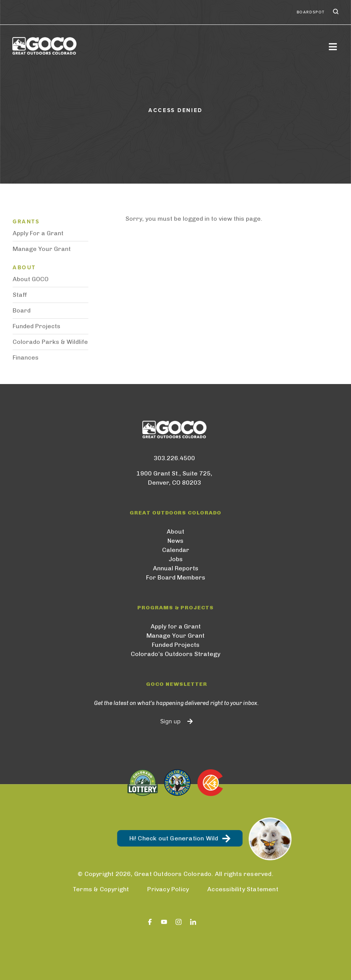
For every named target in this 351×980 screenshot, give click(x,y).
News (175, 541)
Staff (20, 295)
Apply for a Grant (176, 626)
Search (335, 12)
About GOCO (31, 279)
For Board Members (176, 577)
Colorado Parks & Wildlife (50, 342)
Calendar (176, 550)
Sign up (170, 721)
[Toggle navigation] (333, 46)
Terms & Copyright (101, 889)
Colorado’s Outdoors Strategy (175, 654)
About (175, 532)
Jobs (176, 559)
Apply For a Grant (38, 233)
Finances (26, 357)
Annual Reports (176, 568)
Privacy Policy (168, 889)
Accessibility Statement (243, 889)
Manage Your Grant (42, 249)
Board (22, 310)
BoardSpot (311, 12)
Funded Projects (37, 326)
